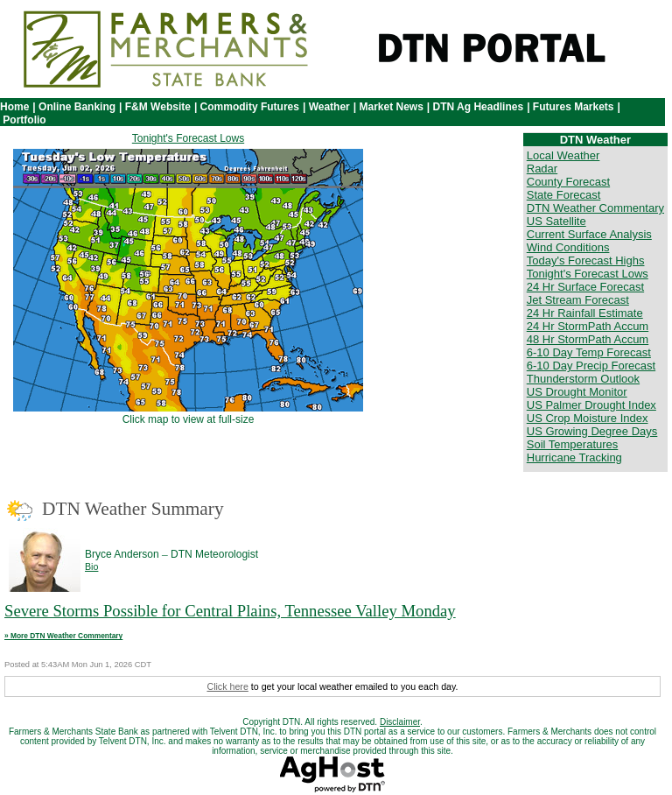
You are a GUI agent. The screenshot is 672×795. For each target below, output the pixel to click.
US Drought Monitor (577, 392)
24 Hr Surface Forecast (585, 287)
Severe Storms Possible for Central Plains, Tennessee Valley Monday (230, 611)
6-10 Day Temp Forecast (589, 352)
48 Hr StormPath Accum (588, 339)
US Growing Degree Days (592, 431)
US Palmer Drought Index (591, 405)
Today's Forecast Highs (586, 260)
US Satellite (556, 221)
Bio (91, 566)
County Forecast (568, 182)
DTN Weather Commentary (595, 208)
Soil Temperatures (573, 444)
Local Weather (563, 155)
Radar (542, 169)
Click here (227, 686)
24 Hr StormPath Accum (588, 326)
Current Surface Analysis (589, 234)
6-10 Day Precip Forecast (591, 366)
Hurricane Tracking (574, 457)
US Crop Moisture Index (588, 418)
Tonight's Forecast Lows (188, 138)
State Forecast (564, 195)
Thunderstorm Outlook (583, 379)
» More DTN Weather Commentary (63, 636)
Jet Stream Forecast (578, 300)
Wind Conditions (568, 247)
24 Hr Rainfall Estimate (585, 313)
